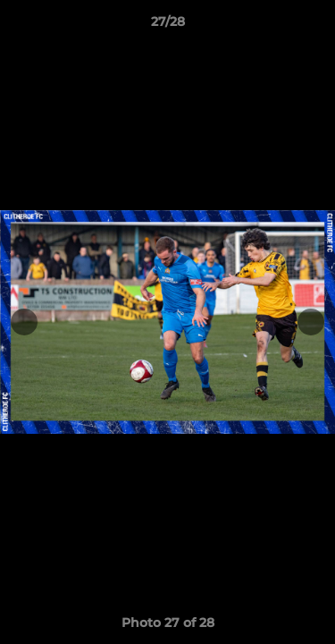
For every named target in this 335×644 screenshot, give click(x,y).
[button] (314, 26)
